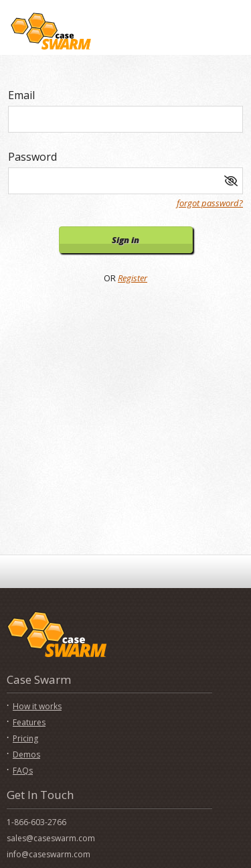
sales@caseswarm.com (51, 838)
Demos (26, 754)
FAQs (23, 771)
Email (21, 95)
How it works (37, 706)
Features (29, 722)
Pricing (25, 738)
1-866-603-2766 (36, 822)
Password (32, 157)
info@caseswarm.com (49, 854)
